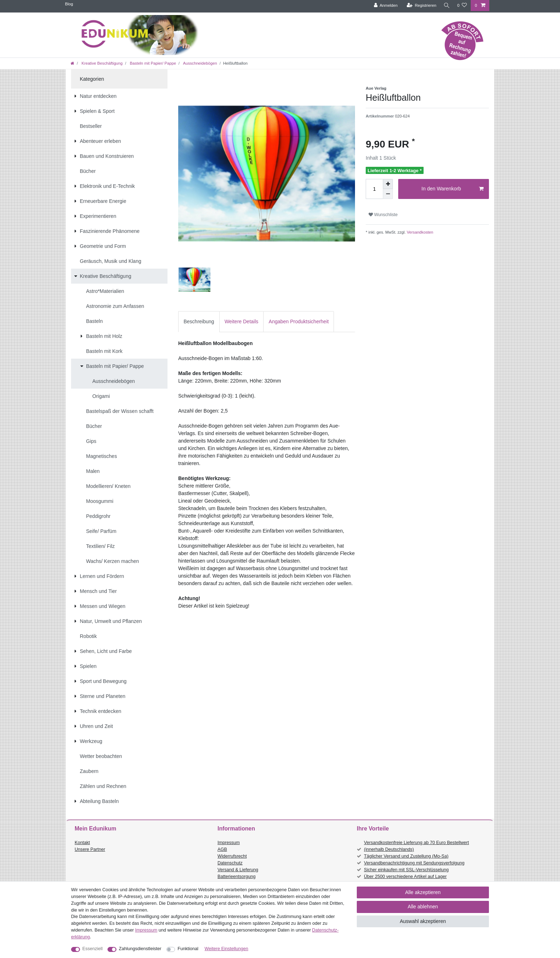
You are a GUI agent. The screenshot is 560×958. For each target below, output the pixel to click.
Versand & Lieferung (238, 870)
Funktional (188, 949)
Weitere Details (242, 321)
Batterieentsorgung (236, 877)
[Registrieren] (420, 6)
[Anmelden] (384, 6)
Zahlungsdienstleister (140, 949)
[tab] (199, 322)
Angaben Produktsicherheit (299, 321)
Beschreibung (199, 321)
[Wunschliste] (462, 6)
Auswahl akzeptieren (423, 921)
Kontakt (82, 843)
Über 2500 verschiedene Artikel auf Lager (405, 877)
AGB (222, 849)
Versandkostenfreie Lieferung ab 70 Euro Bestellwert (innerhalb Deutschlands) (416, 846)
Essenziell (93, 949)
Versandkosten (419, 232)
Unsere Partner (90, 849)
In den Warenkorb (452, 189)
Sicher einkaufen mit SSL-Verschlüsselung (406, 870)
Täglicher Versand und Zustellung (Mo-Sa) (406, 856)
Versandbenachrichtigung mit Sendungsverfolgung (414, 863)
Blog (69, 4)
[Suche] (446, 6)
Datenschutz (230, 863)
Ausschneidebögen (200, 63)
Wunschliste (383, 215)
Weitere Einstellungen (226, 949)
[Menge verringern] (388, 194)
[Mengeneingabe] (374, 189)
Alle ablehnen (423, 907)
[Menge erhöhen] (388, 184)
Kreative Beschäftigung (101, 63)
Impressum (229, 843)
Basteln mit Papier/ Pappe (152, 63)
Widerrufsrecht (232, 856)
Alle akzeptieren (423, 892)
